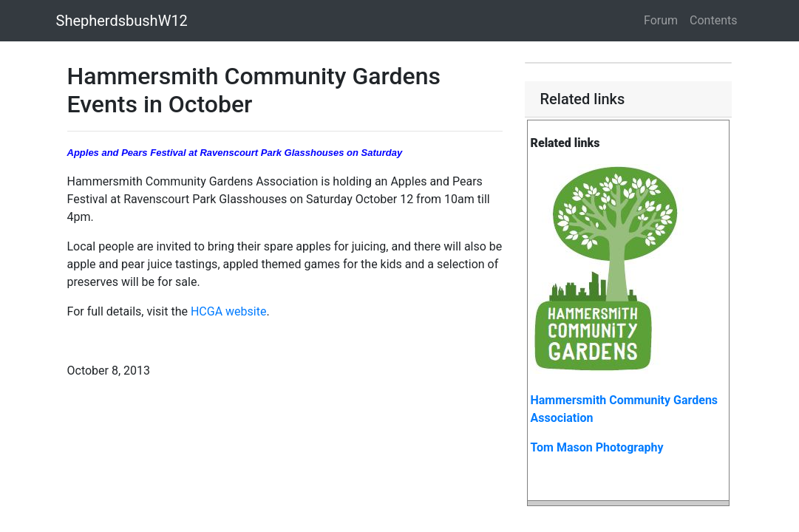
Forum (661, 20)
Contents (713, 20)
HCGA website (229, 311)
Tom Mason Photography (596, 447)
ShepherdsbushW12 (122, 21)
